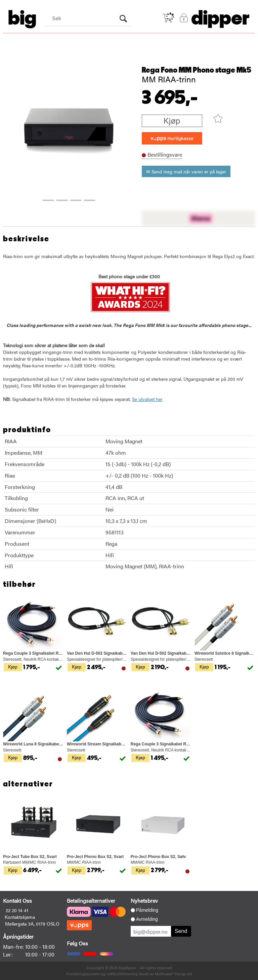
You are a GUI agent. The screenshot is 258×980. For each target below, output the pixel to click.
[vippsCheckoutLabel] (172, 138)
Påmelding (147, 910)
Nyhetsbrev (144, 901)
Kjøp (172, 121)
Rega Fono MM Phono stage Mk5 (197, 70)
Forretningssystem (83, 974)
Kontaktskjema (20, 917)
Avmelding (147, 919)
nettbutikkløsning (122, 974)
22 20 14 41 (17, 910)
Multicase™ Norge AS (174, 974)
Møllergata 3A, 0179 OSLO (32, 924)
